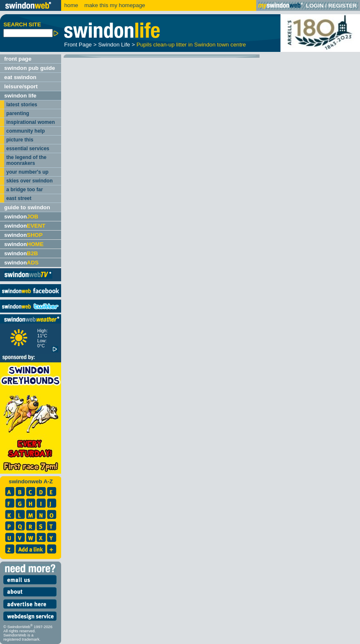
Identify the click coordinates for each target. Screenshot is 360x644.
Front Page (78, 45)
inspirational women (31, 122)
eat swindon (20, 77)
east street (19, 198)
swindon (21, 217)
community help (26, 131)
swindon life (20, 96)
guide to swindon (27, 207)
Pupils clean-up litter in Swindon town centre (191, 45)
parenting (18, 113)
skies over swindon (30, 181)
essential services (28, 149)
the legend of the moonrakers (26, 160)
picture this (20, 140)
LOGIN (315, 6)
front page (18, 59)
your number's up (27, 172)
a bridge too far (24, 190)
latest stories (22, 105)
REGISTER (342, 6)
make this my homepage (114, 5)
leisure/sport (21, 86)
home (71, 5)
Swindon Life (114, 45)
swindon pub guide (30, 68)
